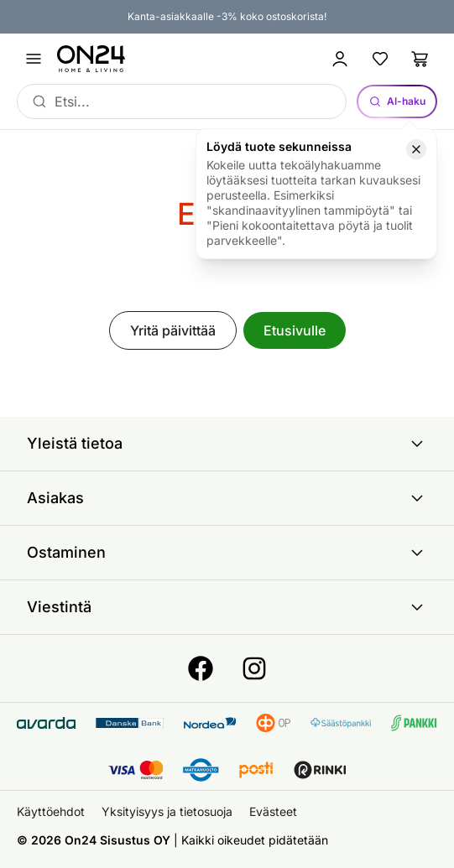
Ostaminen (227, 553)
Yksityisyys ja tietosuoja (167, 811)
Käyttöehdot (51, 811)
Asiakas (227, 498)
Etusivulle (295, 330)
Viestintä (227, 607)
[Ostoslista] (420, 59)
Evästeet (273, 811)
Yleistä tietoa (227, 444)
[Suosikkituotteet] (380, 59)
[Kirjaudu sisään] (340, 59)
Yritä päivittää (173, 330)
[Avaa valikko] (34, 59)
